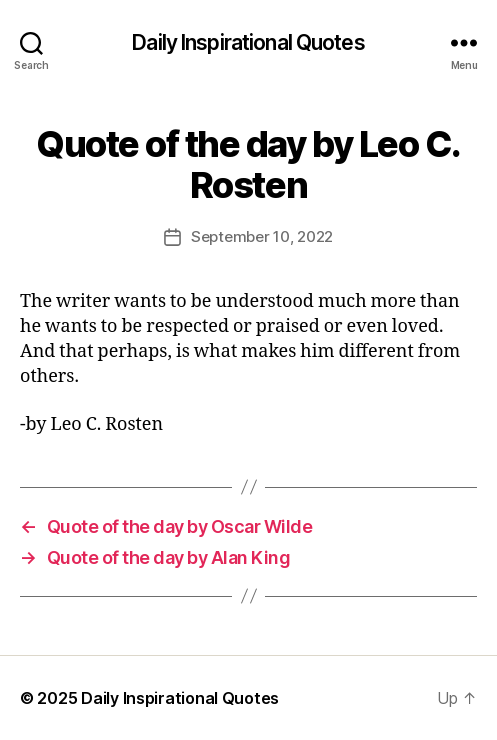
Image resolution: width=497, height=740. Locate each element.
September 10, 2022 (262, 236)
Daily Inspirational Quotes (248, 42)
